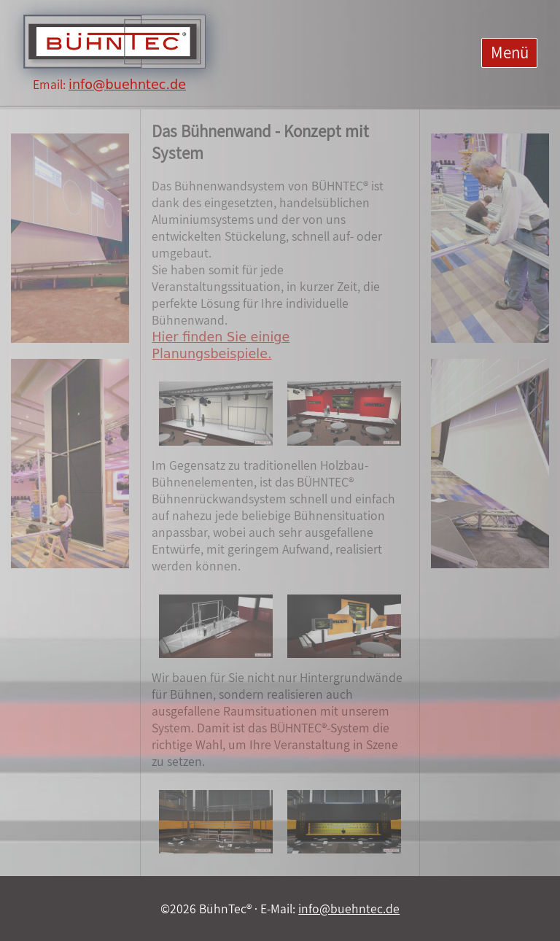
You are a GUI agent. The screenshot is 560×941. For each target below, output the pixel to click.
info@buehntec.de (127, 85)
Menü (510, 53)
